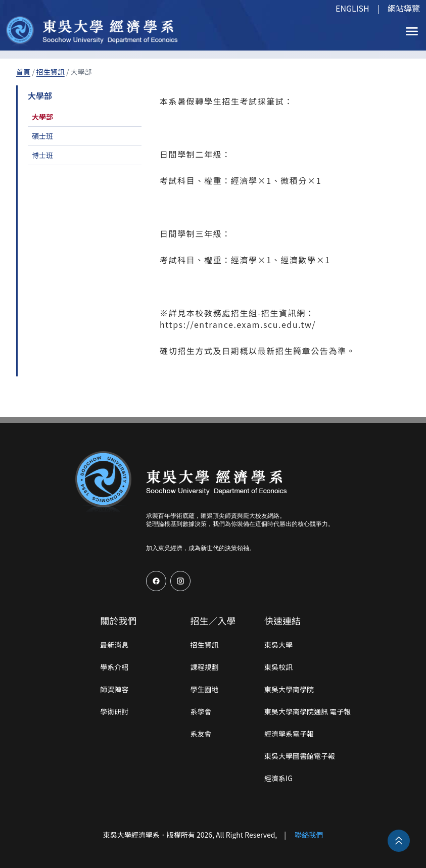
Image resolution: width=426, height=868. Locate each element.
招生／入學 (213, 620)
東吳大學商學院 (289, 689)
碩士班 (42, 136)
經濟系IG (278, 778)
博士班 (42, 155)
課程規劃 (204, 667)
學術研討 (114, 711)
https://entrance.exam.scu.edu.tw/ (238, 324)
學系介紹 (114, 667)
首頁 (23, 72)
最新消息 (114, 645)
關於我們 (118, 620)
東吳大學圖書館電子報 (300, 756)
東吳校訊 (278, 667)
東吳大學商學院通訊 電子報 (307, 711)
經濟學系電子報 (289, 734)
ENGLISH (352, 8)
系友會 (201, 734)
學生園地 (204, 689)
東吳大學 (278, 645)
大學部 (42, 117)
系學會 (201, 711)
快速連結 (282, 620)
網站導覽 (404, 8)
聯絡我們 (309, 835)
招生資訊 (51, 72)
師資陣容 (114, 689)
